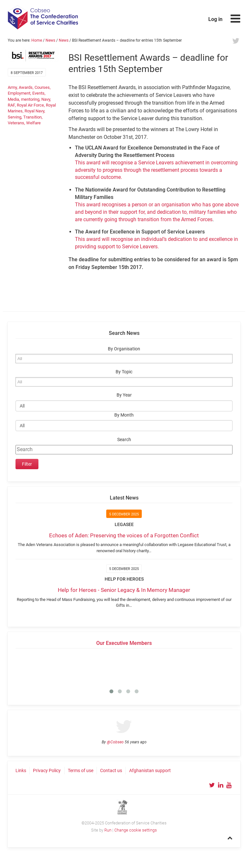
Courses (42, 87)
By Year (124, 395)
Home (37, 40)
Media (13, 99)
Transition (32, 117)
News (50, 40)
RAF (11, 105)
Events (38, 93)
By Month (124, 415)
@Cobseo (115, 742)
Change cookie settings (136, 830)
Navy (46, 99)
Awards (26, 87)
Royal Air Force (30, 105)
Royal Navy (34, 111)
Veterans (16, 123)
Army (12, 87)
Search (124, 440)
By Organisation (124, 349)
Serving (15, 117)
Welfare (33, 123)
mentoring (30, 99)
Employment (19, 93)
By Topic (124, 372)
